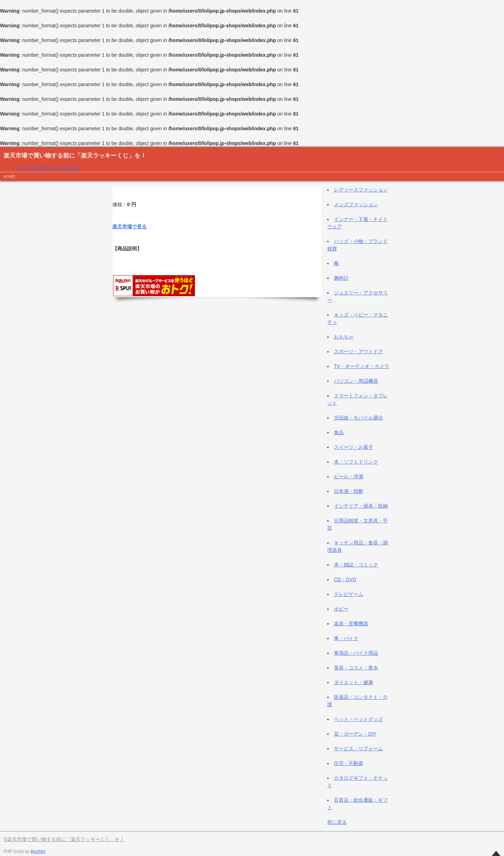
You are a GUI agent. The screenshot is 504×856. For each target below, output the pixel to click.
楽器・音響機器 (351, 624)
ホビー (341, 609)
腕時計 (341, 278)
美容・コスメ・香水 (356, 668)
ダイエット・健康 (353, 682)
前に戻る (337, 822)
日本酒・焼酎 (349, 491)
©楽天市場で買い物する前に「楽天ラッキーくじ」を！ (64, 839)
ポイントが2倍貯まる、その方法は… (49, 168)
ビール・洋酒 (349, 476)
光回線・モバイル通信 (358, 418)
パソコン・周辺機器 (356, 381)
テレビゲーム (349, 594)
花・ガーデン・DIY (355, 734)
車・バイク (346, 638)
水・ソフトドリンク (356, 462)
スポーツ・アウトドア (358, 352)
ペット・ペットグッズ (358, 719)
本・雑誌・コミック (356, 565)
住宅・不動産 (349, 763)
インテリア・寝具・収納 (361, 506)
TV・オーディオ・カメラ (362, 366)
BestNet (38, 851)
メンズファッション (356, 204)
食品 (339, 432)
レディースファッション (361, 190)
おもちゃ (344, 337)
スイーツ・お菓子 (353, 447)
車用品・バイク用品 (356, 653)
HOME (9, 176)
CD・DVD (345, 579)
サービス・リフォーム (358, 749)
